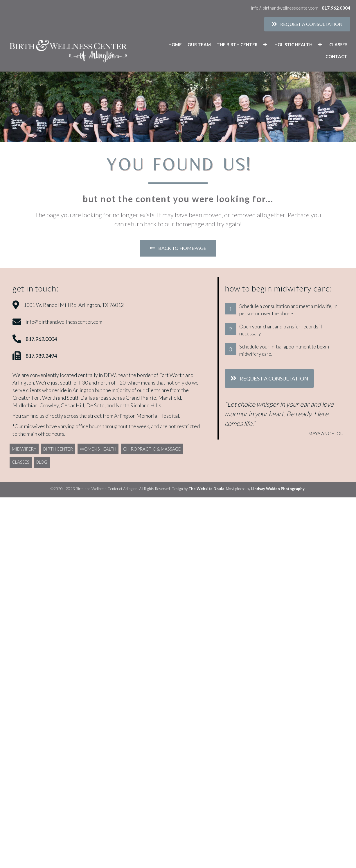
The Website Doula (206, 489)
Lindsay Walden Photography (278, 489)
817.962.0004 (336, 8)
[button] (265, 45)
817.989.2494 (41, 356)
